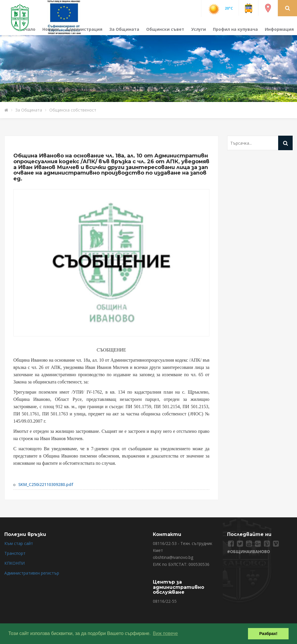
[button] (288, 8)
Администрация (84, 29)
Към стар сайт (19, 543)
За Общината (124, 29)
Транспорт (15, 553)
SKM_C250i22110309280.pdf (46, 484)
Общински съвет (165, 29)
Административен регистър (32, 573)
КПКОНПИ (15, 563)
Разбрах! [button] (268, 634)
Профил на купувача (235, 29)
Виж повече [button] (165, 633)
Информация (279, 29)
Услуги (199, 29)
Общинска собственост (73, 110)
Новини (51, 29)
